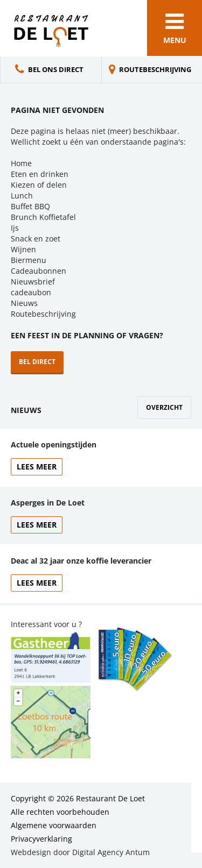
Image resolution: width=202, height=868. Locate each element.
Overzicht (164, 407)
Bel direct (37, 362)
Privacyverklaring (41, 839)
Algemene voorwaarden (54, 825)
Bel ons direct (56, 69)
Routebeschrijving (155, 69)
